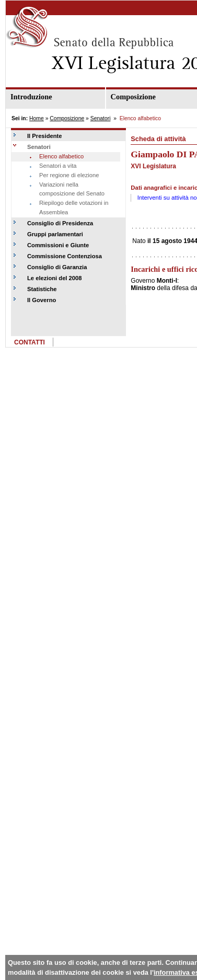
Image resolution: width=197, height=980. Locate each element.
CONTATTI (30, 342)
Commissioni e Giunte (58, 245)
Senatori (101, 118)
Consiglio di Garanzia (57, 267)
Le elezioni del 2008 (54, 278)
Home (37, 118)
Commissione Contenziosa (65, 256)
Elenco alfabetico (61, 156)
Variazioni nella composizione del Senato (72, 189)
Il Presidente (45, 136)
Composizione (67, 118)
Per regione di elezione (69, 175)
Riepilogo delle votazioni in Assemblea (74, 207)
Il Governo (42, 300)
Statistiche (42, 289)
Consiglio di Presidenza (60, 223)
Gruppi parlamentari (55, 234)
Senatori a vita (58, 166)
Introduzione (31, 97)
